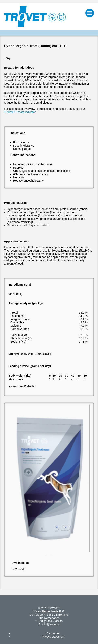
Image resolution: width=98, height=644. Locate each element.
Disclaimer (53, 633)
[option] (49, 479)
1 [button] (46, 555)
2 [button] (52, 555)
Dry (8, 58)
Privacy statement (53, 637)
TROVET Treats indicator (20, 112)
